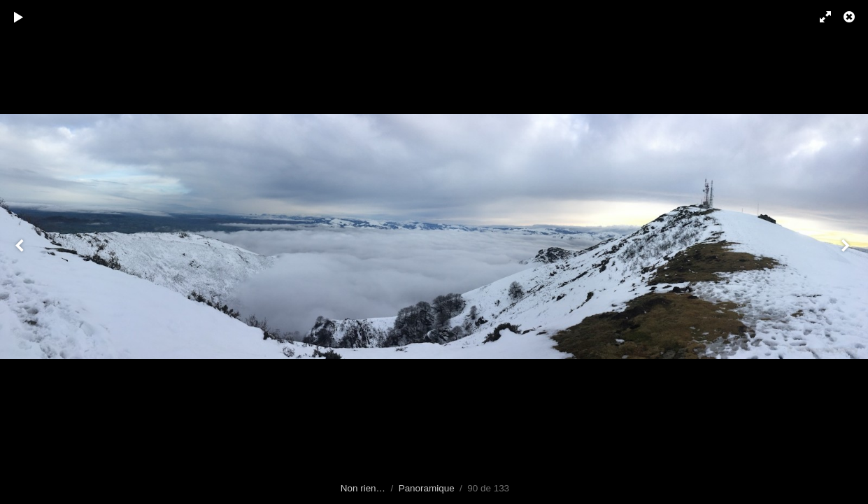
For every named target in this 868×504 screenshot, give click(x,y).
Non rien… (363, 488)
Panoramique (427, 488)
